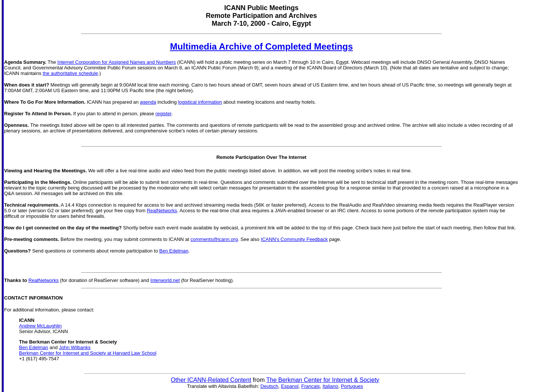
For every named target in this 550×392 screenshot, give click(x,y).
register (163, 114)
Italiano (330, 386)
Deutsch (270, 386)
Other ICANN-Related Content (211, 380)
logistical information (200, 102)
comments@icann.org (214, 239)
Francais (311, 386)
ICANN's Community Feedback (294, 239)
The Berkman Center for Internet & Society (323, 380)
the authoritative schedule (70, 73)
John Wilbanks (75, 347)
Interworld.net (165, 280)
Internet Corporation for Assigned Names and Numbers (117, 62)
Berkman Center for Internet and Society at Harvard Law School (88, 353)
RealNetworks (162, 211)
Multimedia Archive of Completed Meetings (261, 46)
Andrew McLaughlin (40, 326)
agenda (148, 102)
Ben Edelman (174, 251)
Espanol (290, 386)
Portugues (352, 386)
